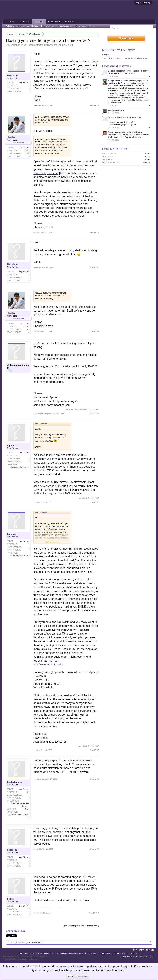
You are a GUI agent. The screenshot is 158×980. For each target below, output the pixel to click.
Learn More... (82, 976)
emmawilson (114, 110)
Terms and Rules (128, 957)
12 (28, 456)
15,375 (27, 150)
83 (28, 156)
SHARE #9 (94, 849)
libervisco (52, 45)
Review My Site (48, 26)
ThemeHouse (43, 959)
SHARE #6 (94, 502)
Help (134, 950)
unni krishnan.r (115, 117)
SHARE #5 (94, 414)
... (94, 26)
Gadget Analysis (65, 26)
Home (12, 22)
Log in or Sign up (143, 3)
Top (148, 950)
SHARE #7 (94, 750)
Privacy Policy (147, 957)
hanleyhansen (15, 782)
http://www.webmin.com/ (48, 664)
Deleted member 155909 (119, 71)
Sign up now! (126, 38)
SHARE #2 (94, 232)
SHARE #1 (94, 105)
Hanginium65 (114, 81)
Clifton (27, 809)
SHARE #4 (94, 331)
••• (149, 76)
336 (28, 792)
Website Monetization (15, 26)
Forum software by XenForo (27, 957)
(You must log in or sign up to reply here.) (82, 926)
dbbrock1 (12, 850)
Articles (25, 22)
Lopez (10, 899)
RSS (153, 950)
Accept (70, 976)
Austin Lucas (114, 132)
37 (28, 86)
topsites (11, 445)
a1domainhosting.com (18, 366)
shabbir (11, 137)
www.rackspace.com (46, 173)
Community (54, 22)
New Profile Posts (117, 66)
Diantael (106, 55)
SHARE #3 (94, 267)
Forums (39, 22)
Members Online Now (118, 50)
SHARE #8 (94, 779)
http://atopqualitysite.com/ (20, 467)
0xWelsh (147, 162)
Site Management (82, 26)
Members (70, 22)
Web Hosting (28, 45)
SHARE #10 (94, 913)
